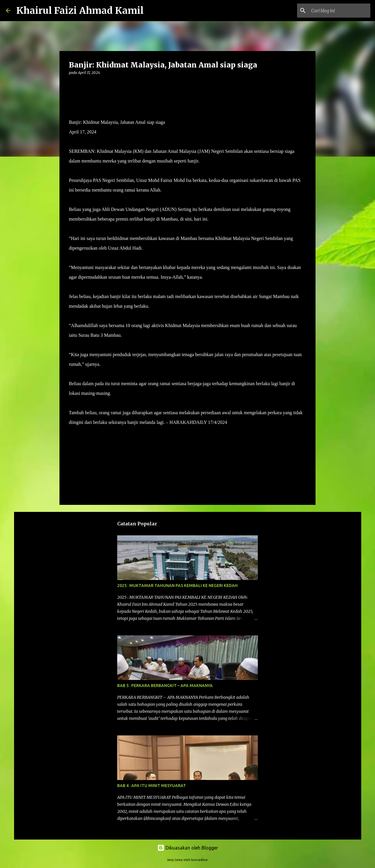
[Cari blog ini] (340, 11)
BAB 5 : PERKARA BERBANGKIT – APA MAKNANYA (165, 686)
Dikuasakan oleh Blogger (188, 848)
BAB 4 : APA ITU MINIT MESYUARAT (152, 786)
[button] (72, 85)
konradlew (200, 860)
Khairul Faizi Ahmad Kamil (80, 11)
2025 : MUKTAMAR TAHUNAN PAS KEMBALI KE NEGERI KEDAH (177, 586)
